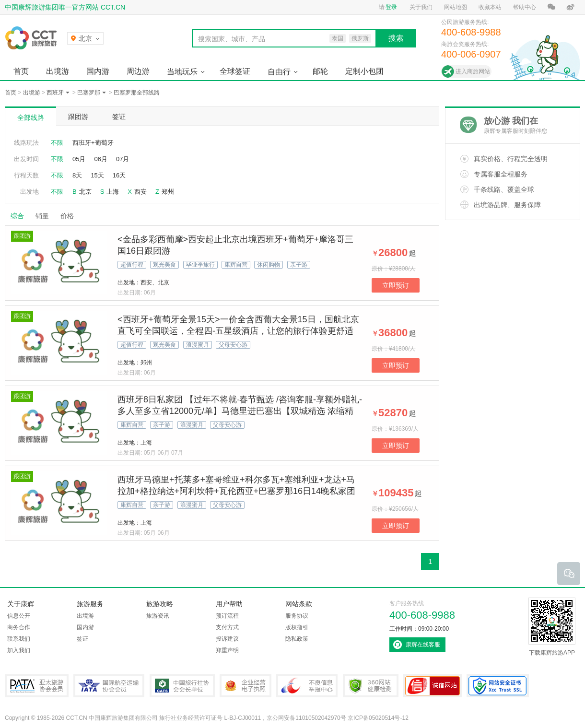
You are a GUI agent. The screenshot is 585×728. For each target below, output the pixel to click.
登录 (391, 7)
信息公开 (19, 616)
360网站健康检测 (371, 686)
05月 (79, 159)
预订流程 (227, 616)
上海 (113, 192)
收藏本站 (490, 7)
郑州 (168, 192)
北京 (85, 192)
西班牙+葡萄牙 (93, 143)
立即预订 (396, 285)
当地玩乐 (182, 72)
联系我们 (19, 639)
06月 (100, 159)
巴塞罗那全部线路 (137, 93)
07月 (123, 159)
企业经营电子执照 (246, 686)
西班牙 (55, 93)
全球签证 (235, 71)
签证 (119, 117)
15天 (97, 175)
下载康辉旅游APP (552, 627)
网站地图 (456, 7)
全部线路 (31, 117)
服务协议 (297, 616)
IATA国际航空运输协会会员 (109, 686)
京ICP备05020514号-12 (378, 718)
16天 (119, 175)
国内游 (98, 71)
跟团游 (78, 117)
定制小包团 (364, 71)
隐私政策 (297, 639)
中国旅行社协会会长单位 (182, 686)
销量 (42, 216)
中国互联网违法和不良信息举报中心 (307, 686)
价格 (71, 216)
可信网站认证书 (433, 686)
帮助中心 (525, 7)
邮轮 (320, 71)
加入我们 (19, 650)
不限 (57, 143)
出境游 (58, 71)
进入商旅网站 (473, 71)
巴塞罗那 (89, 93)
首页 (21, 71)
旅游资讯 (158, 616)
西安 (140, 192)
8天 (77, 175)
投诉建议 (227, 639)
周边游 (138, 71)
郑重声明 (227, 650)
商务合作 (19, 627)
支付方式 (227, 627)
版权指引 (297, 627)
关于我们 (421, 7)
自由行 (279, 72)
